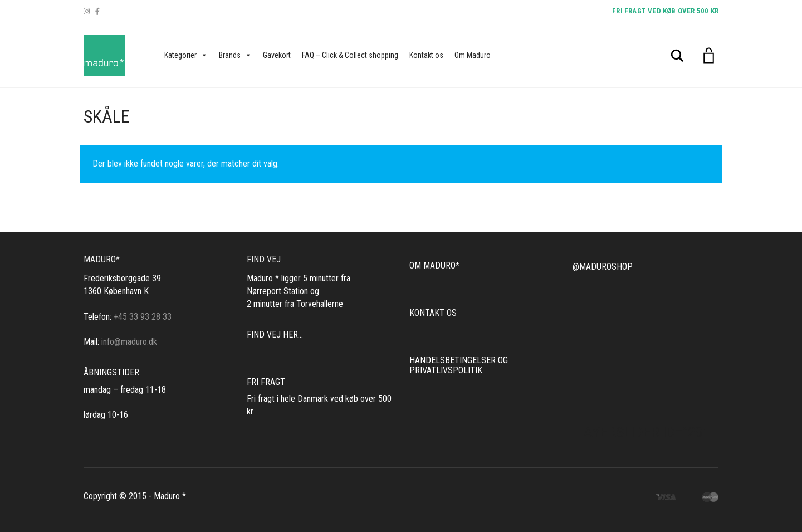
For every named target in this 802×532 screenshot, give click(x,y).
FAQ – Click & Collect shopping (350, 55)
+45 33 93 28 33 (143, 317)
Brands (235, 55)
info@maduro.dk (129, 342)
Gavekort (277, 55)
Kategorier (186, 55)
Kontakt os (426, 55)
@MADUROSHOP (603, 267)
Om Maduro (473, 55)
